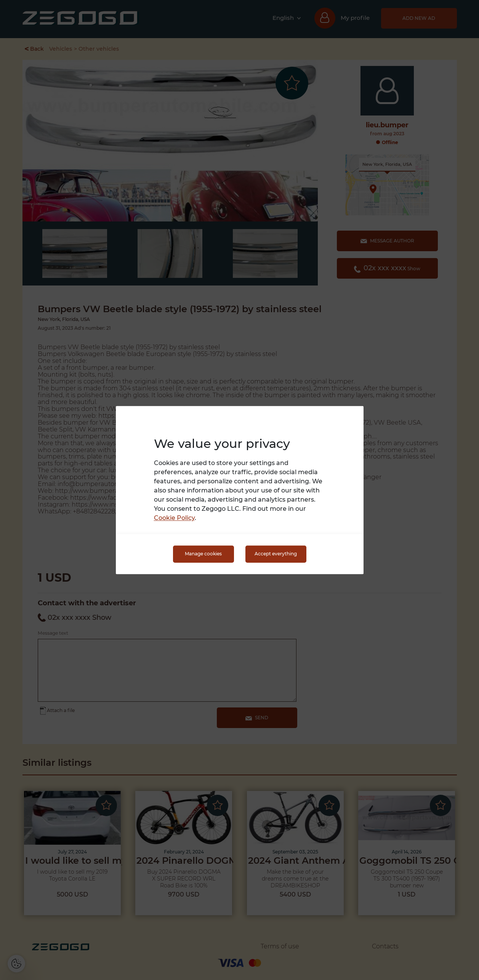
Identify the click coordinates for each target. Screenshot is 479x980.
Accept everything (276, 554)
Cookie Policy (174, 518)
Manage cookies (203, 554)
